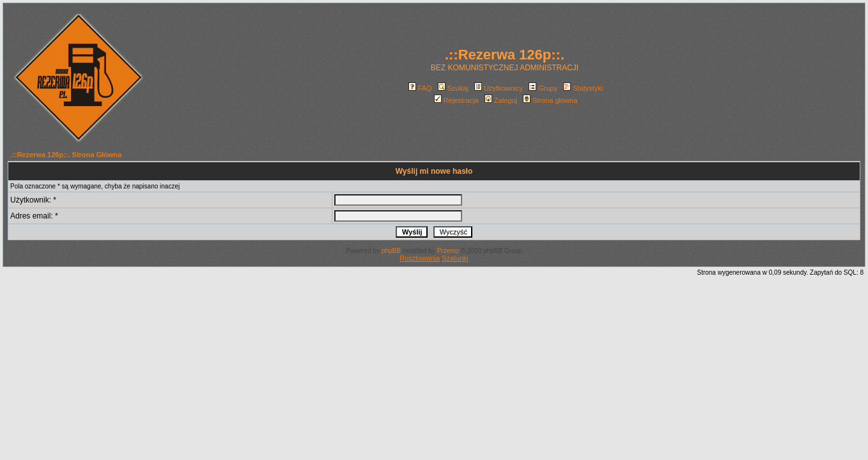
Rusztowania (420, 258)
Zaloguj (501, 100)
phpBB (391, 251)
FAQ (420, 88)
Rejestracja (456, 100)
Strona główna (550, 100)
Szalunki (455, 258)
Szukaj (453, 88)
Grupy (543, 88)
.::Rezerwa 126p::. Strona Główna (66, 155)
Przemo (448, 251)
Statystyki (583, 88)
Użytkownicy (499, 88)
